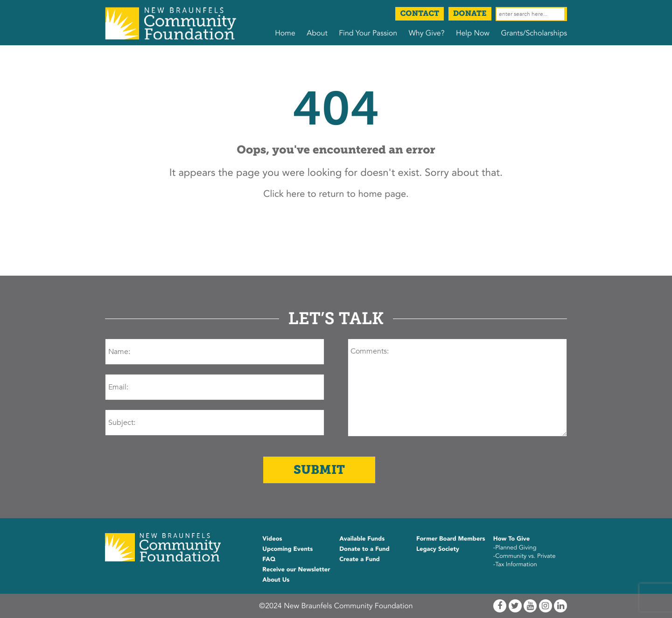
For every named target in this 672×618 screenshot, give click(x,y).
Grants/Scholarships (534, 33)
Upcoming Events (287, 549)
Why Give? (427, 33)
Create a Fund (360, 559)
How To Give (511, 539)
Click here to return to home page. (336, 194)
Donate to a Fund (364, 549)
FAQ (269, 559)
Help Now (473, 33)
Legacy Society (438, 549)
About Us (276, 580)
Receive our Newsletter (296, 569)
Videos (272, 539)
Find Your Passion (368, 33)
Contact (420, 14)
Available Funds (362, 539)
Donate (470, 14)
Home (285, 33)
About (317, 33)
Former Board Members (451, 539)
